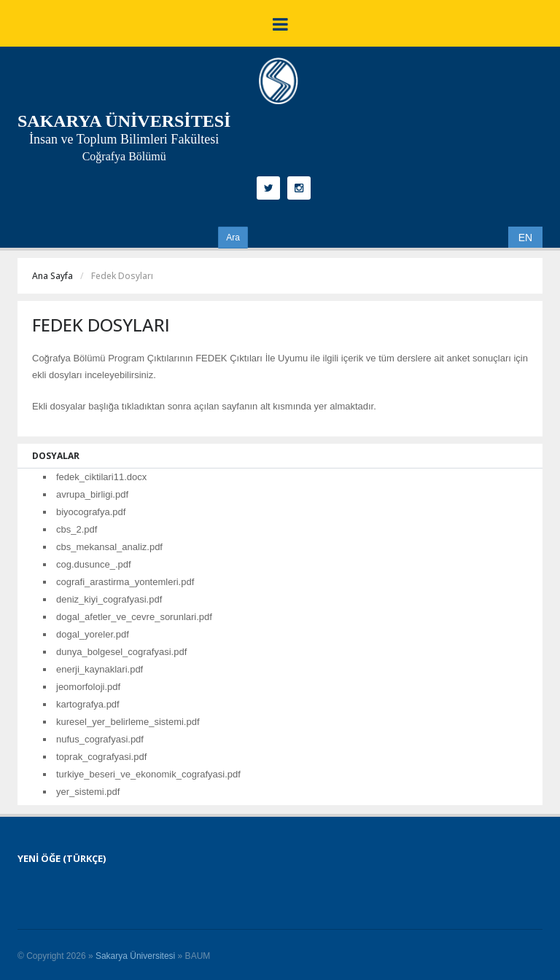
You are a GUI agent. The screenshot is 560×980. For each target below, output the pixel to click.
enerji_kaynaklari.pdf (100, 669)
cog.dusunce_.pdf (94, 564)
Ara (233, 238)
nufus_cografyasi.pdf (100, 739)
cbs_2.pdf (77, 529)
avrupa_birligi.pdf (92, 494)
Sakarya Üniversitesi (135, 956)
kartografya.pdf (88, 704)
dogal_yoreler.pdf (93, 634)
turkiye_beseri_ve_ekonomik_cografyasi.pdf (148, 774)
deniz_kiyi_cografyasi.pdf (109, 599)
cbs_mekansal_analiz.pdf (109, 547)
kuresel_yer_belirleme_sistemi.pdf (128, 722)
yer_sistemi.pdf (88, 792)
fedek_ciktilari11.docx (101, 477)
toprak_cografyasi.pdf (101, 757)
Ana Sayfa (52, 276)
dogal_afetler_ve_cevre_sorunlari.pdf (134, 617)
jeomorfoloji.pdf (88, 687)
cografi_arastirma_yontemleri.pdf (125, 582)
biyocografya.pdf (91, 512)
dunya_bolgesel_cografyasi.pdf (121, 652)
